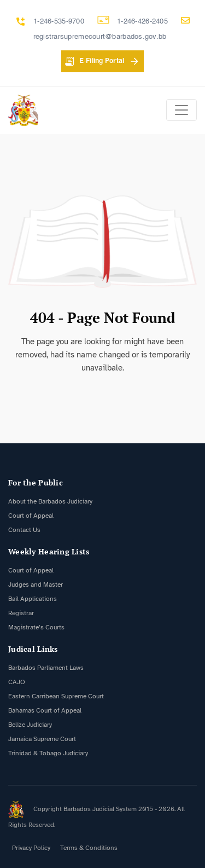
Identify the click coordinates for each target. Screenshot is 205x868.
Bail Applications (33, 599)
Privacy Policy (31, 848)
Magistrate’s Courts (36, 627)
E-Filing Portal (102, 61)
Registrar (21, 613)
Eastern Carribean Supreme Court (56, 696)
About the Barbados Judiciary (50, 501)
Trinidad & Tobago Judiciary (48, 753)
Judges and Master (36, 585)
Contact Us (24, 530)
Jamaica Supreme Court (42, 739)
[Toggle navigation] (181, 110)
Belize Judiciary (30, 725)
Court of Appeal (31, 516)
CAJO (17, 682)
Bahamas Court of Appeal (45, 710)
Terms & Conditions (89, 848)
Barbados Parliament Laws (46, 668)
